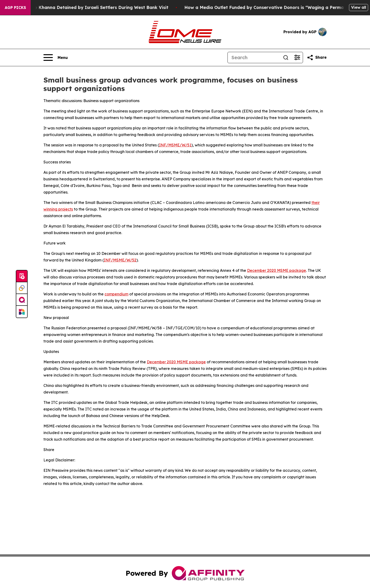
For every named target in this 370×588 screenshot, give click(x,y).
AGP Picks (15, 8)
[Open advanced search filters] (297, 58)
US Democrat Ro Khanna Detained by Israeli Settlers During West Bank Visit (88, 7)
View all (359, 7)
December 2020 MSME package (277, 270)
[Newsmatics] (22, 312)
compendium (116, 294)
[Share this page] (317, 58)
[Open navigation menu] (56, 58)
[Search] (254, 58)
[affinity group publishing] (22, 300)
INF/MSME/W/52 (120, 260)
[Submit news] (22, 276)
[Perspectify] (22, 288)
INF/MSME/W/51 (175, 145)
